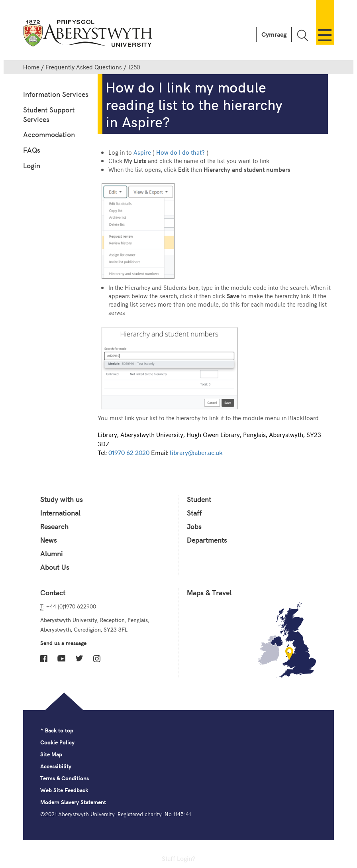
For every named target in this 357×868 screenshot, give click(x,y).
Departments (207, 540)
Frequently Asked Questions (84, 67)
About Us (55, 567)
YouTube (61, 658)
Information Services (56, 94)
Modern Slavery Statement (73, 802)
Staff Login (177, 858)
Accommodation (49, 134)
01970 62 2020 (129, 452)
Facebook (44, 659)
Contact (53, 592)
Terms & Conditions (65, 778)
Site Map (51, 754)
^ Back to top (57, 730)
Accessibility (56, 766)
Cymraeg (274, 34)
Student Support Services (49, 114)
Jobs (194, 526)
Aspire (142, 152)
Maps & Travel (209, 592)
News (49, 540)
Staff (194, 513)
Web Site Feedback (64, 790)
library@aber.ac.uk (196, 452)
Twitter (79, 658)
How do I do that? (180, 152)
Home (31, 67)
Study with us (62, 499)
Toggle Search (302, 35)
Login (32, 165)
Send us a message (63, 643)
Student (199, 499)
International (60, 513)
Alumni (52, 553)
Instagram (97, 659)
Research (54, 526)
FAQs (32, 150)
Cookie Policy (57, 742)
